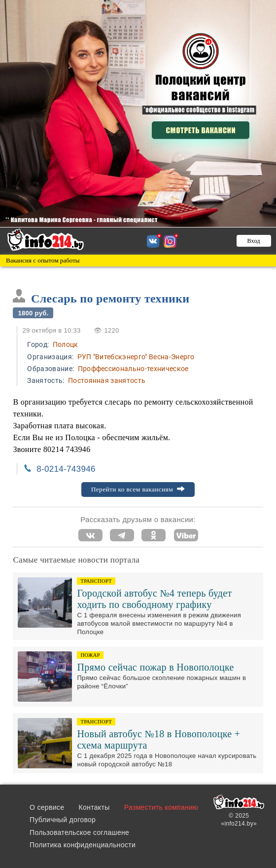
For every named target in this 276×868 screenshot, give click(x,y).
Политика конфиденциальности (83, 845)
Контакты (94, 807)
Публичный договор (63, 820)
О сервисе (47, 807)
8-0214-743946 (66, 469)
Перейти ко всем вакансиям (138, 489)
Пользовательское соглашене (79, 832)
